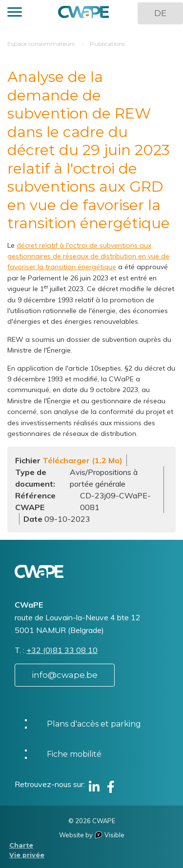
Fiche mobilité (74, 754)
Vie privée (27, 855)
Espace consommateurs (41, 44)
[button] (15, 13)
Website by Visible (92, 835)
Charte (21, 845)
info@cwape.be (65, 675)
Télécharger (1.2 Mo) (82, 460)
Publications (107, 44)
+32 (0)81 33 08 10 (62, 650)
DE (160, 13)
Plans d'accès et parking (94, 724)
